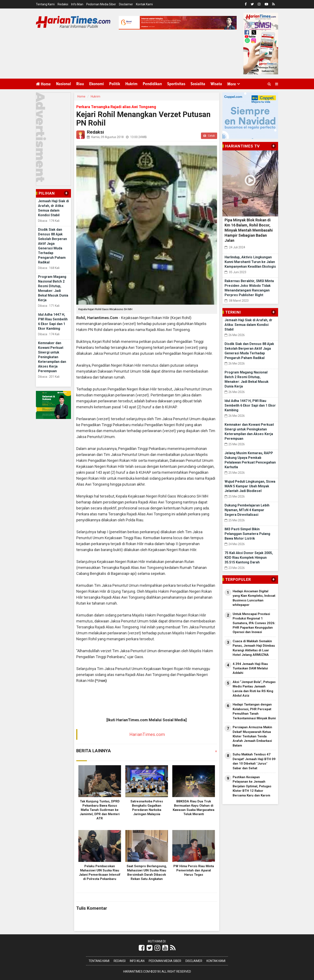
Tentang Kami (45, 4)
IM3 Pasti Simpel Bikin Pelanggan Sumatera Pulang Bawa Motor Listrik (247, 534)
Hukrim (131, 84)
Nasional (64, 84)
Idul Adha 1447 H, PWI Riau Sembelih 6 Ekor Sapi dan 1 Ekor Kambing (250, 405)
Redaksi (63, 4)
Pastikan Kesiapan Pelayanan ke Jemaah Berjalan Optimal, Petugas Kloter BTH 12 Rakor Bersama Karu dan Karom (252, 786)
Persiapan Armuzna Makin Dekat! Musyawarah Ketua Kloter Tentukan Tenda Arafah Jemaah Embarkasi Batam (252, 736)
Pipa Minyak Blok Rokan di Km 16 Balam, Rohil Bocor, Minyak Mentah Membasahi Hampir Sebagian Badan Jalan (249, 230)
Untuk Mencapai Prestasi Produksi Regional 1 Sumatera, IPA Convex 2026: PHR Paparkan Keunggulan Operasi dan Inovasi (254, 623)
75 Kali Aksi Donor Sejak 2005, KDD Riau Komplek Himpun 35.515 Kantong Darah (249, 558)
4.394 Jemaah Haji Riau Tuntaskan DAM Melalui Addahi (250, 668)
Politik (115, 84)
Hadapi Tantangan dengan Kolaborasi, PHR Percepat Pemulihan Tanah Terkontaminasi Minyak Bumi (254, 711)
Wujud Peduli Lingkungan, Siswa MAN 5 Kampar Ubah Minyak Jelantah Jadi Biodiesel (250, 486)
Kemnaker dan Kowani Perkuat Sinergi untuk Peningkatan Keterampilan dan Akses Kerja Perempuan (52, 357)
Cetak (209, 136)
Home (43, 84)
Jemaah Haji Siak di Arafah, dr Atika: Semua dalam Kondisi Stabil (248, 325)
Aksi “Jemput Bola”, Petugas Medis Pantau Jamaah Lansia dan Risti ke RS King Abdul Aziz (254, 689)
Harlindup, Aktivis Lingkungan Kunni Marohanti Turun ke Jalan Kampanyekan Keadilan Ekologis (250, 262)
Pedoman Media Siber (101, 4)
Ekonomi (97, 84)
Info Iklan (77, 4)
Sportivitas (176, 84)
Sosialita (198, 84)
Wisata (216, 84)
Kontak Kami (144, 4)
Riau (80, 84)
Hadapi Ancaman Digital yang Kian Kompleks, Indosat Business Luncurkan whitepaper (254, 598)
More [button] (232, 84)
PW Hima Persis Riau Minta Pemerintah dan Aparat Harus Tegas (194, 870)
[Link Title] (142, 948)
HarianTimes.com (147, 734)
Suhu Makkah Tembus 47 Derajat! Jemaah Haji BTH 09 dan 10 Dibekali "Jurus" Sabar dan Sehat (254, 761)
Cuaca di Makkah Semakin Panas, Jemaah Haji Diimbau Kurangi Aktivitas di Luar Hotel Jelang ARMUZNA (254, 648)
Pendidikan (152, 84)
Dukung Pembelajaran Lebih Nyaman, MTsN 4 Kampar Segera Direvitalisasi (247, 510)
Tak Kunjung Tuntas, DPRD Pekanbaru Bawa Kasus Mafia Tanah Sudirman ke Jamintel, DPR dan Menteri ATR (100, 810)
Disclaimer (126, 4)
